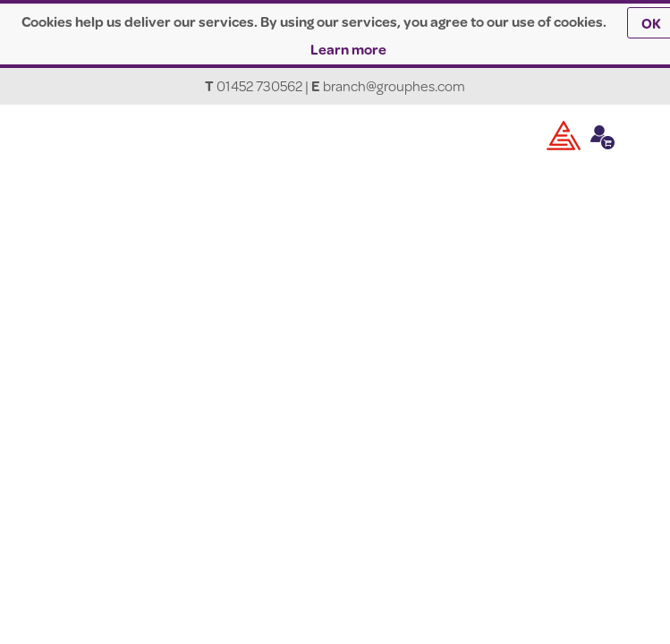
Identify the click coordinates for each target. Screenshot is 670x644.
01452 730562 (259, 85)
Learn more (348, 49)
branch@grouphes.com (394, 85)
